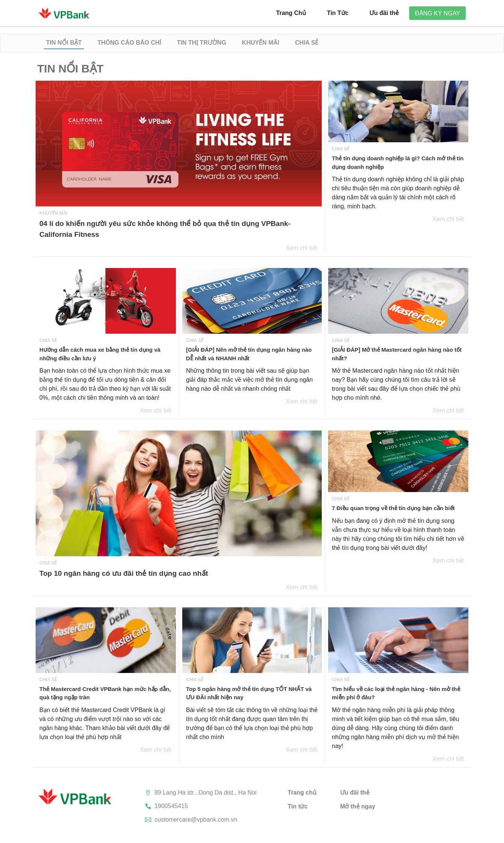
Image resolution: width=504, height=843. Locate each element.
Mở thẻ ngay (358, 806)
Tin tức (298, 806)
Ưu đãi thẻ (355, 793)
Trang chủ (302, 793)
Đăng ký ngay (437, 13)
